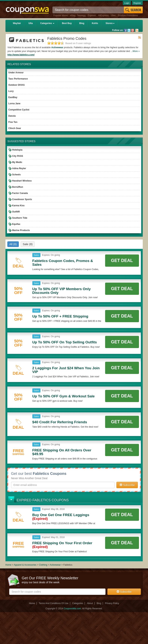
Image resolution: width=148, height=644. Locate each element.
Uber (113, 15)
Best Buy (67, 23)
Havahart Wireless (22, 181)
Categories (47, 23)
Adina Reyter (19, 168)
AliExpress (103, 15)
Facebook (125, 30)
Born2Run (18, 187)
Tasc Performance (18, 79)
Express (92, 15)
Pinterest (133, 30)
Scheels (16, 175)
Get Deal (122, 260)
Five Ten (13, 122)
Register (137, 3)
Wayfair (17, 23)
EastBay (13, 97)
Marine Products (21, 230)
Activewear (57, 47)
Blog (82, 23)
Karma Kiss (18, 206)
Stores (110, 23)
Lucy (11, 91)
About (90, 603)
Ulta (31, 23)
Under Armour (16, 73)
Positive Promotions (128, 15)
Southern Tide (20, 218)
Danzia (12, 116)
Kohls (95, 23)
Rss (137, 30)
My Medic (17, 162)
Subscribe (127, 485)
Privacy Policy (112, 603)
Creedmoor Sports (22, 199)
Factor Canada (20, 193)
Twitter (129, 30)
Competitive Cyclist (19, 110)
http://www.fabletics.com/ (21, 55)
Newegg (81, 15)
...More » (135, 51)
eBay (73, 15)
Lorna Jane (14, 104)
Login (127, 3)
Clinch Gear (15, 128)
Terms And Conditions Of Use (54, 603)
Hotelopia (17, 150)
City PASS (18, 156)
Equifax (16, 224)
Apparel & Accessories (25, 565)
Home (8, 565)
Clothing (43, 565)
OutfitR (16, 212)
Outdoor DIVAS (17, 85)
